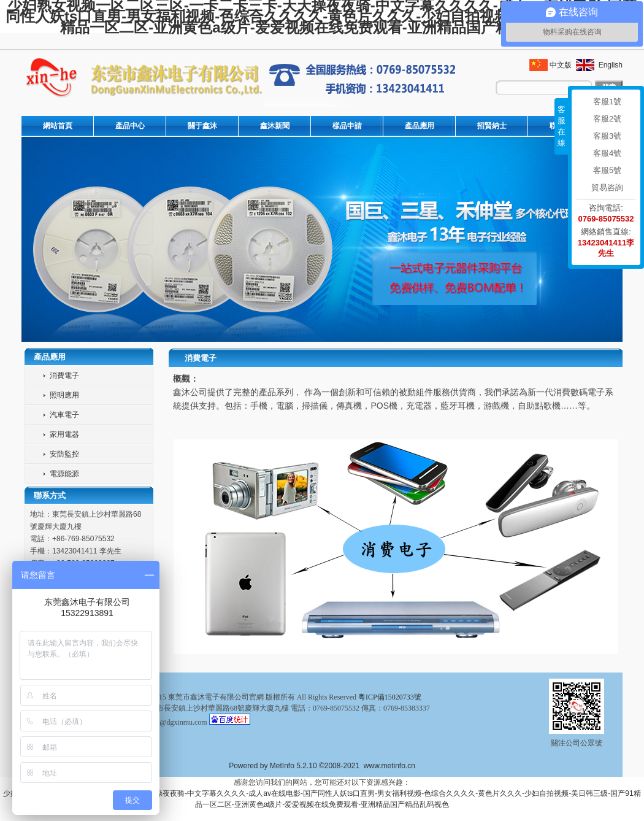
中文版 (561, 65)
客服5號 (607, 170)
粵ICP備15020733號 (390, 697)
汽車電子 (64, 415)
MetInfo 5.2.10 (293, 766)
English (609, 65)
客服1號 (607, 102)
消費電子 (64, 376)
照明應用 (64, 395)
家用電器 (64, 434)
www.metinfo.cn (389, 766)
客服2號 (607, 119)
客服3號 (607, 136)
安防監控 (64, 454)
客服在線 (562, 126)
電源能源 (64, 474)
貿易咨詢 (607, 187)
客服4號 (607, 153)
